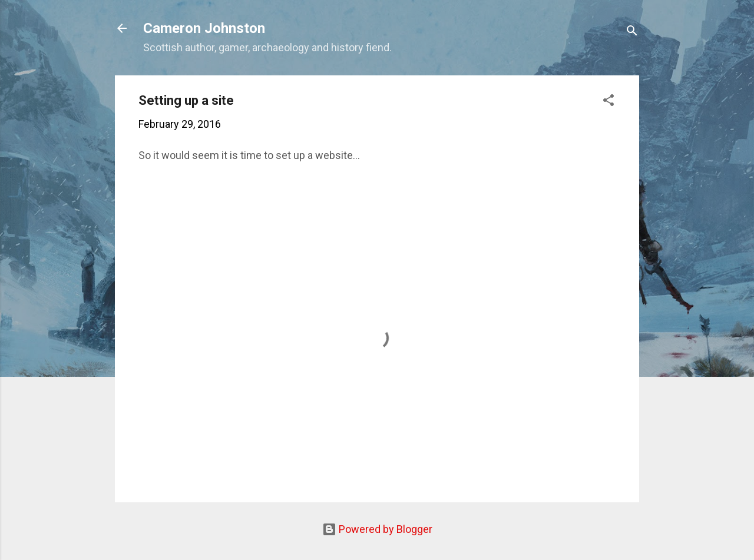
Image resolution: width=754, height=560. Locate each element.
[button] (609, 102)
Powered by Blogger (377, 529)
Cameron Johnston (204, 28)
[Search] (632, 32)
